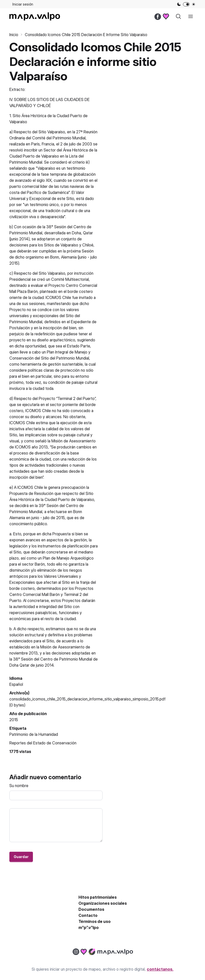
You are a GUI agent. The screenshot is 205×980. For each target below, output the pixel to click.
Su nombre (19, 786)
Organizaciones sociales (103, 903)
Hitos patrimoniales (98, 897)
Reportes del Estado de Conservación (43, 743)
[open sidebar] (191, 16)
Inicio (14, 35)
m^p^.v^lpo (89, 927)
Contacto (88, 915)
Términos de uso (95, 921)
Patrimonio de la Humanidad (34, 734)
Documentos (91, 909)
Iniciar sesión (23, 4)
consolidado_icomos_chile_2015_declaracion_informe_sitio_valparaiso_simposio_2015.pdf (87, 699)
